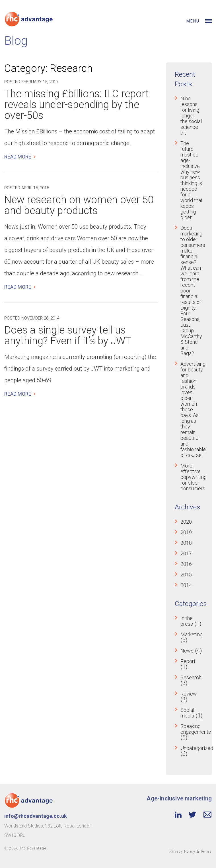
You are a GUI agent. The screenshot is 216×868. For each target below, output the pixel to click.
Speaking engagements (196, 729)
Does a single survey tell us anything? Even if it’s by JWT (68, 336)
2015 (186, 575)
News (187, 651)
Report (188, 661)
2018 (186, 543)
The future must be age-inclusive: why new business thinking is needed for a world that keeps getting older (192, 180)
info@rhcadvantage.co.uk (36, 816)
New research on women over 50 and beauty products (79, 205)
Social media (187, 713)
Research (191, 677)
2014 (186, 585)
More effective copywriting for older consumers (194, 477)
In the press (187, 621)
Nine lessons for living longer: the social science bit (191, 116)
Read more (18, 157)
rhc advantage (33, 848)
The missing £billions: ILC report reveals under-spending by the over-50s (77, 105)
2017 (186, 553)
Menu (193, 21)
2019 (186, 532)
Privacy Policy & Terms (191, 851)
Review (189, 694)
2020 (186, 522)
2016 (186, 564)
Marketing (192, 634)
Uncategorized (197, 748)
